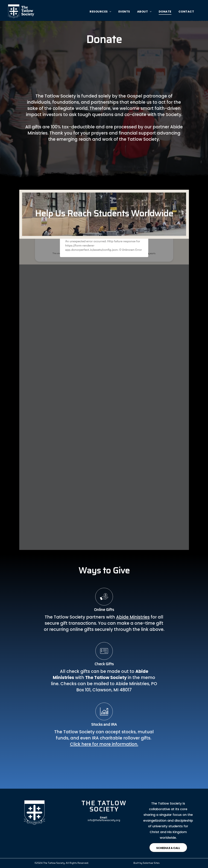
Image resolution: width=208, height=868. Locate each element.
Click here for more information (104, 744)
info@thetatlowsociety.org (104, 820)
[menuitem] (100, 12)
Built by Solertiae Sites (147, 863)
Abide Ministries (133, 617)
